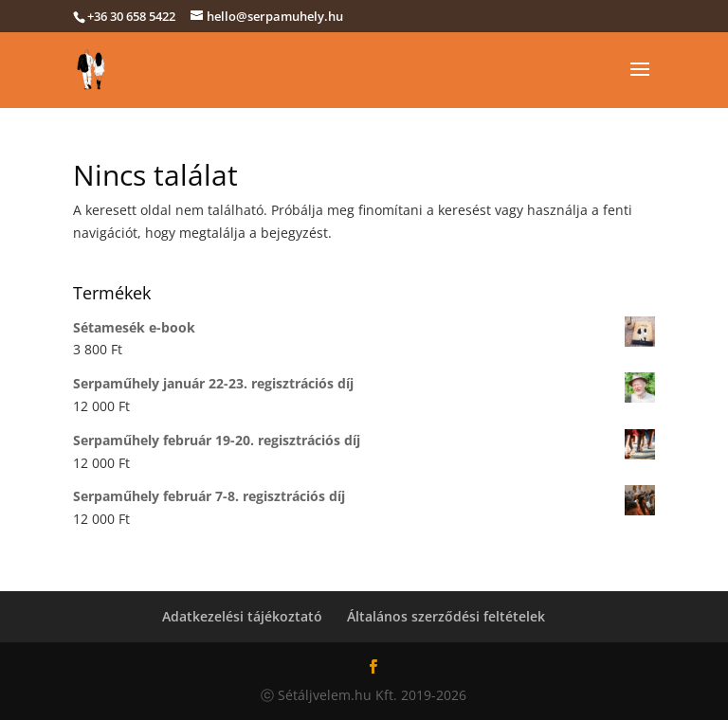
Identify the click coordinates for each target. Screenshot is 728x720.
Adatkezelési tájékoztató (242, 616)
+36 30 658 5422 (131, 16)
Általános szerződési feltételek (446, 616)
